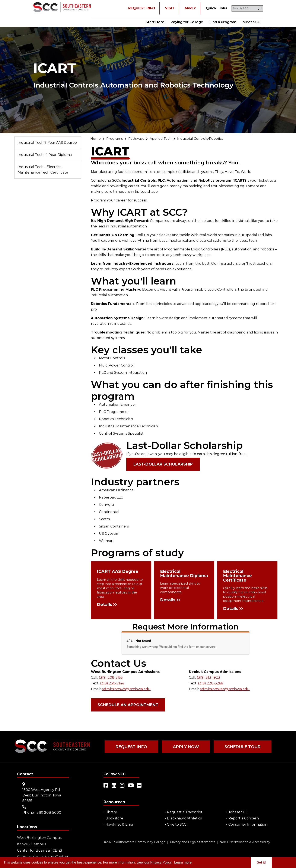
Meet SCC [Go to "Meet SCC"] (251, 22)
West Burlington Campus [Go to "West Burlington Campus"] (39, 837)
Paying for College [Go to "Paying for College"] (187, 22)
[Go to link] (62, 8)
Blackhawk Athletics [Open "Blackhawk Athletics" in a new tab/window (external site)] (184, 818)
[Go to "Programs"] (115, 139)
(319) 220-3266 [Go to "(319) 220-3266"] (210, 683)
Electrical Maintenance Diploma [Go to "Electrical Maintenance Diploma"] (174, 576)
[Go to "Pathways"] (137, 139)
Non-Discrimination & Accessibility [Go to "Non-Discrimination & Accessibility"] (245, 842)
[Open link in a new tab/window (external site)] (106, 785)
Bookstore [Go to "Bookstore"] (114, 818)
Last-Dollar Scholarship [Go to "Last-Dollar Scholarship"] (163, 464)
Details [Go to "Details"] (105, 605)
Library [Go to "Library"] (111, 812)
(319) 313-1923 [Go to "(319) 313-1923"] (208, 678)
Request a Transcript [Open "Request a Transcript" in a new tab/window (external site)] (185, 812)
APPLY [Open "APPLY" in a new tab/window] (190, 8)
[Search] (260, 8)
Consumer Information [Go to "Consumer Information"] (248, 824)
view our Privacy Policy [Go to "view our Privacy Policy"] (154, 862)
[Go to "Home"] (96, 139)
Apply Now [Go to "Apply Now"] (185, 747)
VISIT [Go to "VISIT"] (170, 8)
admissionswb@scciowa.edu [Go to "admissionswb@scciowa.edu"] (126, 689)
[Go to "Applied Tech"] (162, 139)
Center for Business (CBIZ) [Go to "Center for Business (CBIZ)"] (39, 850)
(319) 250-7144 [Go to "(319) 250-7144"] (112, 683)
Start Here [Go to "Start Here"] (155, 22)
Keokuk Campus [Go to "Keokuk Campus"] (31, 843)
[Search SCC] (247, 8)
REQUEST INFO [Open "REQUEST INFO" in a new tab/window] (142, 8)
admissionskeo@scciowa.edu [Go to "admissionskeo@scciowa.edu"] (224, 689)
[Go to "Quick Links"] (216, 8)
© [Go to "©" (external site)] (105, 842)
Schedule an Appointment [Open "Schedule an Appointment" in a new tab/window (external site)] (128, 705)
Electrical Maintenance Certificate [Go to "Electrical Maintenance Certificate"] (238, 576)
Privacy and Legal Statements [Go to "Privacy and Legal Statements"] (192, 842)
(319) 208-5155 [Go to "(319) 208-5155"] (111, 678)
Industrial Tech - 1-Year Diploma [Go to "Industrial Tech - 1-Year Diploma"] (45, 155)
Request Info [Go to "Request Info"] (131, 747)
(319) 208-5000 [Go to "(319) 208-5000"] (48, 812)
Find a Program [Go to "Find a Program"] (223, 22)
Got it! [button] (261, 862)
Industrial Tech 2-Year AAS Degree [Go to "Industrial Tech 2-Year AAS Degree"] (47, 143)
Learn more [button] (183, 862)
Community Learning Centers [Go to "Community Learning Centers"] (42, 856)
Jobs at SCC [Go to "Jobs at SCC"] (238, 812)
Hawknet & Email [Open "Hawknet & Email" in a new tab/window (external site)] (120, 824)
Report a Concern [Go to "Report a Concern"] (244, 818)
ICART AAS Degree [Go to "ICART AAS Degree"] (118, 572)
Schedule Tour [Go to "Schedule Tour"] (241, 747)
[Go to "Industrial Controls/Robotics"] (203, 139)
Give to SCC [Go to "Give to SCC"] (177, 824)
